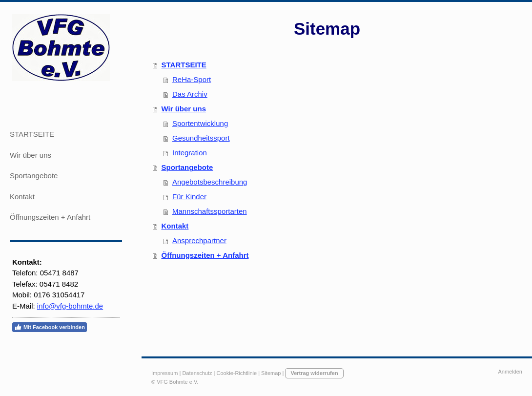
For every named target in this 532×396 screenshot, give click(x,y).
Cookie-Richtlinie (237, 373)
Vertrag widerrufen (314, 373)
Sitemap (271, 373)
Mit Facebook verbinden (50, 327)
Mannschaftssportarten (210, 211)
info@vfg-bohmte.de (70, 306)
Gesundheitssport (201, 138)
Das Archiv (190, 94)
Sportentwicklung (200, 123)
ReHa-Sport (192, 79)
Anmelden (510, 372)
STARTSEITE (184, 65)
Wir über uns (184, 109)
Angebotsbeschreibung (210, 182)
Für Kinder (189, 197)
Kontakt (175, 226)
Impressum (164, 373)
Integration (190, 153)
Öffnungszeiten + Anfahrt (205, 255)
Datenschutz (197, 373)
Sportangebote (187, 167)
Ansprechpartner (199, 240)
